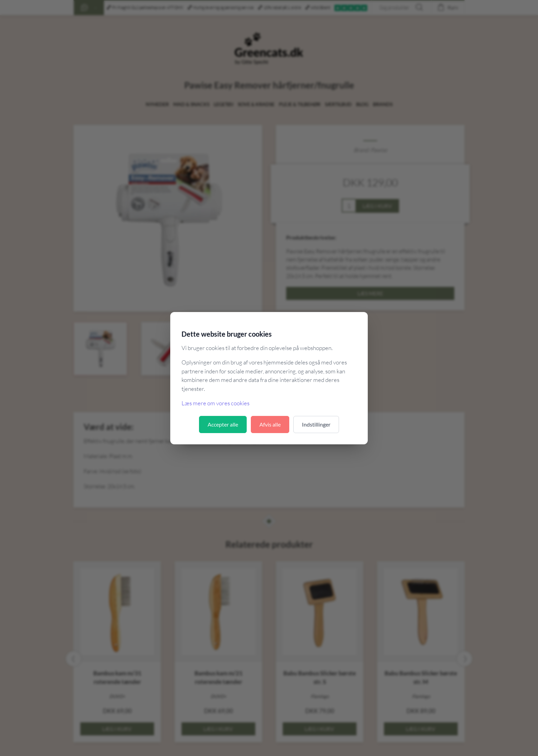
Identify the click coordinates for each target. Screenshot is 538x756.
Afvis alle (270, 424)
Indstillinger (316, 424)
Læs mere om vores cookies (215, 403)
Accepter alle (223, 424)
